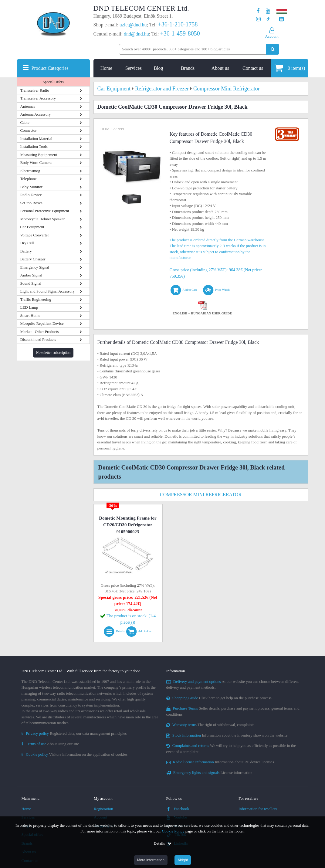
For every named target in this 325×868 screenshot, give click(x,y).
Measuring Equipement (39, 155)
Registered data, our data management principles (74, 733)
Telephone (29, 179)
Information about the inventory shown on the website (227, 735)
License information (209, 773)
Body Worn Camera (36, 163)
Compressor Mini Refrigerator (201, 495)
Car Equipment (32, 227)
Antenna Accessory (36, 114)
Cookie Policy (173, 831)
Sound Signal (31, 283)
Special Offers (53, 82)
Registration (103, 809)
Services (134, 68)
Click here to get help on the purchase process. (220, 698)
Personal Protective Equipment (45, 211)
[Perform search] (273, 49)
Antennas (28, 106)
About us (220, 68)
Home (106, 68)
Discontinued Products (38, 339)
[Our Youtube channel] (268, 11)
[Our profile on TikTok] (268, 19)
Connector (29, 130)
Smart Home (30, 315)
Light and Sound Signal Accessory (48, 291)
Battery (26, 251)
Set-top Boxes (31, 203)
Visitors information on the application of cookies (75, 754)
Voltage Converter (35, 235)
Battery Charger (33, 259)
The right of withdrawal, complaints (210, 725)
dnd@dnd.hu (136, 34)
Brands (188, 68)
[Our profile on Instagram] (258, 19)
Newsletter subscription (53, 353)
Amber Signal (31, 275)
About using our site (50, 744)
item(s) (290, 68)
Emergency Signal (35, 267)
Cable (25, 122)
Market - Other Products (40, 332)
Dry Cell (27, 243)
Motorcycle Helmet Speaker (43, 219)
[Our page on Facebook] (258, 11)
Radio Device (31, 195)
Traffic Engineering (36, 299)
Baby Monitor (31, 187)
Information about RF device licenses (220, 762)
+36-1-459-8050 (180, 33)
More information (151, 860)
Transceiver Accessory (38, 98)
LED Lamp (29, 307)
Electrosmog (30, 171)
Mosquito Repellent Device (42, 323)
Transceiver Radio (35, 90)
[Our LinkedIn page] (281, 19)
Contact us (253, 68)
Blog (158, 68)
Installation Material (36, 139)
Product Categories (50, 68)
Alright (183, 860)
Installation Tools (34, 146)
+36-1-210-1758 (178, 24)
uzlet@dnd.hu (133, 25)
